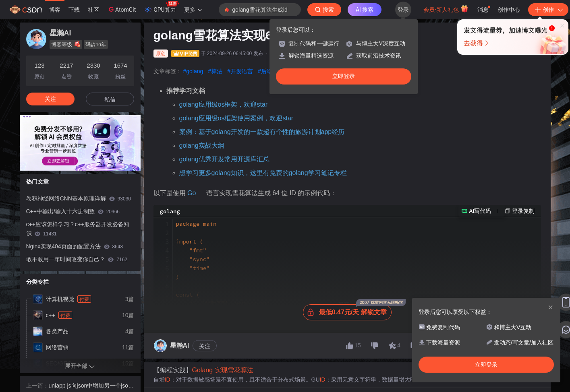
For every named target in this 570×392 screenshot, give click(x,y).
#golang (193, 71)
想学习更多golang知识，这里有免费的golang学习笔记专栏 (263, 173)
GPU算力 (161, 7)
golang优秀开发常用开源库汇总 (224, 159)
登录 (403, 10)
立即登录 (344, 76)
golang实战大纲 (202, 145)
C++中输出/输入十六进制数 (73, 211)
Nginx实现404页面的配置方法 (75, 246)
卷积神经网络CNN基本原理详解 (79, 198)
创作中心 (509, 10)
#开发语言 (240, 71)
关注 (205, 376)
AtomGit (121, 9)
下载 (74, 10)
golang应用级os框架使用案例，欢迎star (236, 118)
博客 (55, 10)
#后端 (265, 71)
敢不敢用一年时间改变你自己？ (77, 259)
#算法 (215, 71)
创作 (548, 10)
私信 (110, 99)
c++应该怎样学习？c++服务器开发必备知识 (78, 229)
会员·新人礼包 (446, 9)
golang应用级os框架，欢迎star (224, 104)
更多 (193, 10)
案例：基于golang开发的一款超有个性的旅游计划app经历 (262, 132)
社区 (93, 10)
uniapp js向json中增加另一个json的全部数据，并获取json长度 (90, 386)
